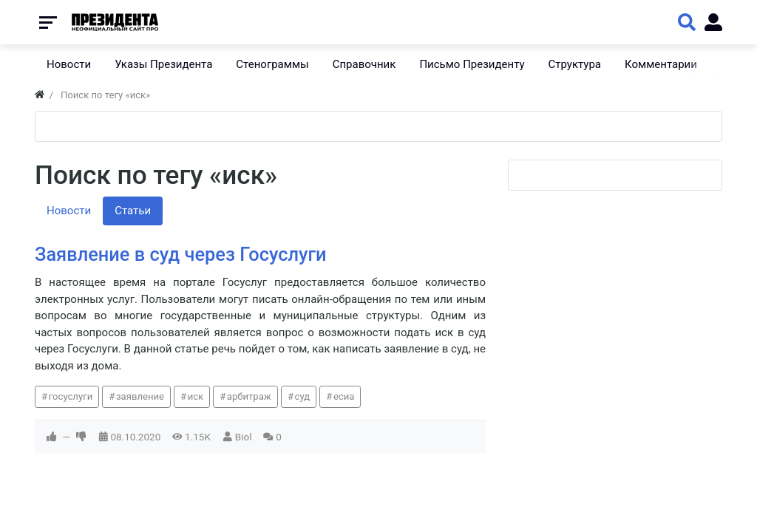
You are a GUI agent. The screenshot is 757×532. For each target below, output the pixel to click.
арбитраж (249, 396)
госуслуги (71, 396)
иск (196, 396)
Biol (244, 437)
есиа (344, 396)
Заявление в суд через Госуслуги (181, 254)
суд (303, 396)
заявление (140, 396)
